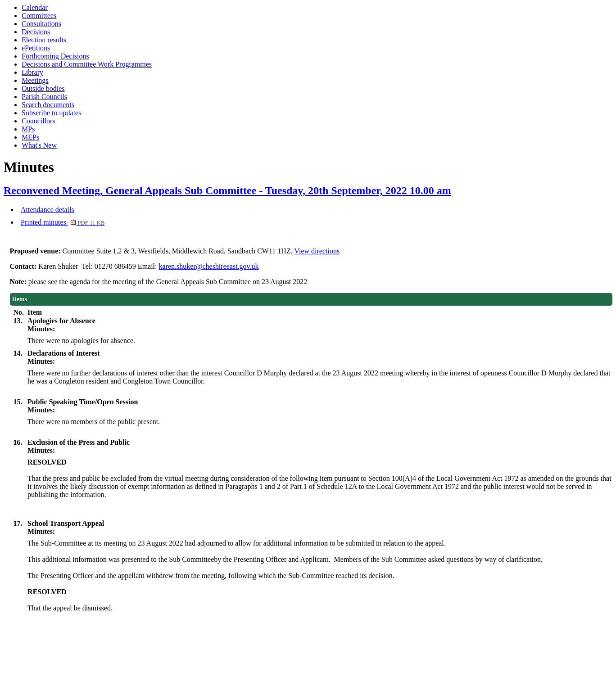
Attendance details (48, 210)
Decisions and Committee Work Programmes (87, 64)
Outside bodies (43, 88)
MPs (28, 129)
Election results (44, 40)
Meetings (35, 80)
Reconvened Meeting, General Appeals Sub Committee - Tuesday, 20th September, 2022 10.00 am (227, 190)
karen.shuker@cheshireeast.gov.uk (209, 266)
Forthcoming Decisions (55, 56)
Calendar (35, 7)
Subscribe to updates (51, 113)
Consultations (41, 24)
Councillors (38, 121)
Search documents (48, 105)
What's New (39, 145)
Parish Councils (44, 97)
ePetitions (36, 48)
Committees (39, 16)
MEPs (30, 137)
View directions (317, 251)
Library (32, 72)
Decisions (36, 32)
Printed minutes (63, 222)
